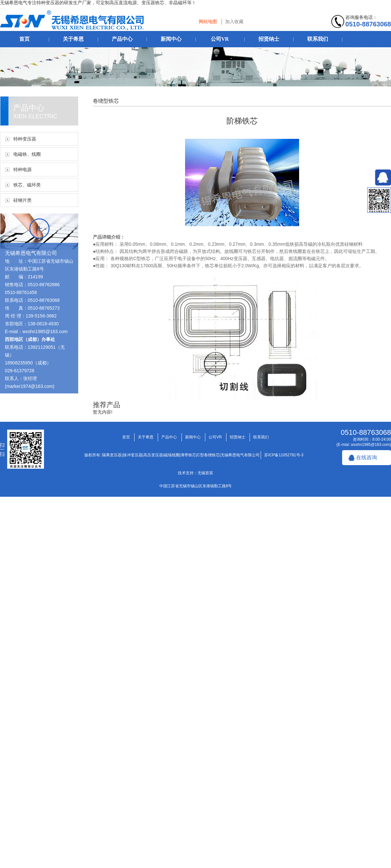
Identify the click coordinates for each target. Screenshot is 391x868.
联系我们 (318, 39)
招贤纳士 (269, 39)
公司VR (220, 39)
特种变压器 (25, 139)
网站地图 (208, 22)
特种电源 (22, 169)
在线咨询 (367, 457)
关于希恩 (73, 39)
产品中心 (122, 39)
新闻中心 (171, 39)
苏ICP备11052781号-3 (284, 455)
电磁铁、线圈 (27, 154)
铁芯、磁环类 (27, 185)
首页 (24, 39)
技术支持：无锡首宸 (195, 473)
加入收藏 (234, 22)
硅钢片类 (22, 200)
